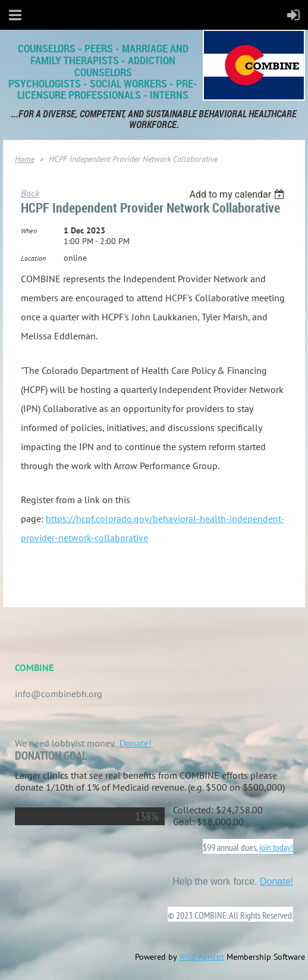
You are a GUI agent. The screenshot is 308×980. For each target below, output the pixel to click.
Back (30, 193)
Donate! (137, 743)
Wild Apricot (202, 957)
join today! (276, 847)
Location (33, 258)
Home (25, 159)
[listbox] (238, 194)
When (29, 231)
